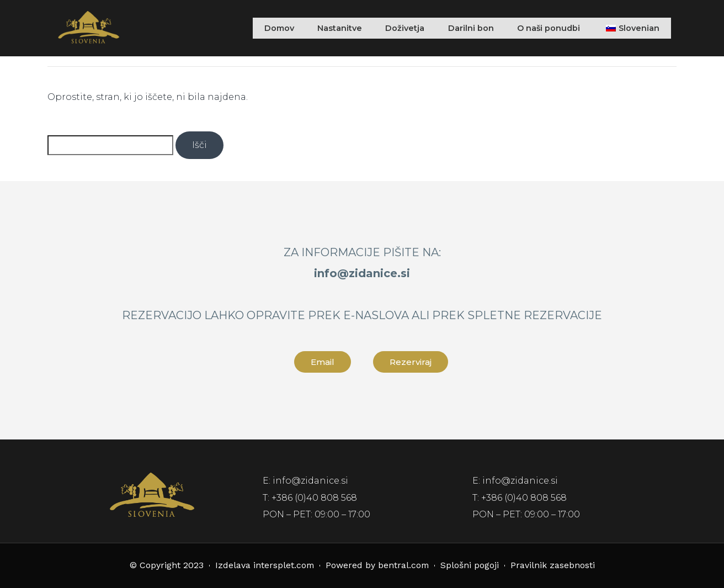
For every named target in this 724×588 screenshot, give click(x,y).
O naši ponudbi (543, 28)
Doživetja (393, 28)
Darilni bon (461, 28)
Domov (262, 28)
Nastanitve (325, 28)
